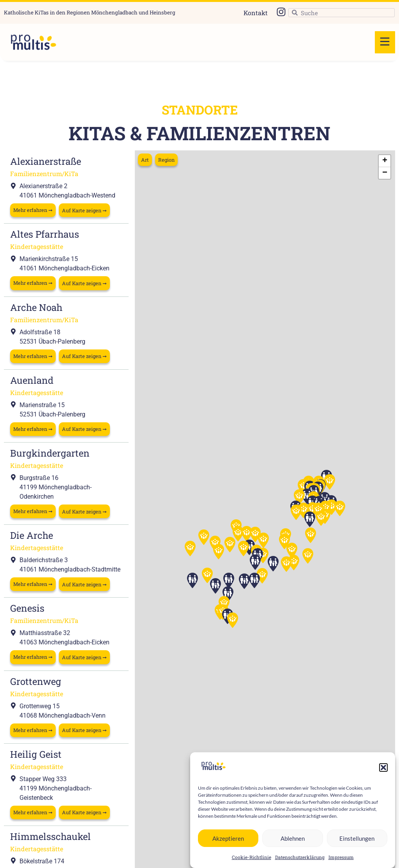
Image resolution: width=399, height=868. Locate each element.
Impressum (341, 857)
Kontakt (256, 13)
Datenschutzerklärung (300, 857)
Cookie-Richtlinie (252, 857)
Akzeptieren (228, 838)
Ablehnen (293, 838)
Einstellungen (357, 838)
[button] (383, 767)
